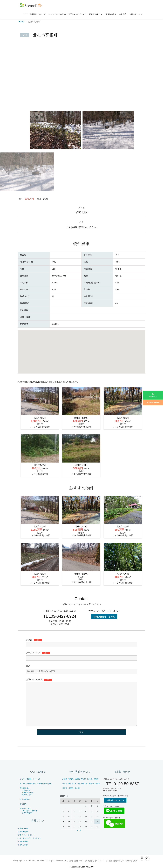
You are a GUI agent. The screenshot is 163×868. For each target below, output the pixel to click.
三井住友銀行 (23, 842)
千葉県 (71, 784)
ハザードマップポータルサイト (29, 838)
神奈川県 (84, 784)
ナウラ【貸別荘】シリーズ (35, 14)
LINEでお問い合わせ (29, 811)
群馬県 (96, 779)
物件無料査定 (111, 14)
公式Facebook (23, 828)
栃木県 (90, 779)
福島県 (77, 779)
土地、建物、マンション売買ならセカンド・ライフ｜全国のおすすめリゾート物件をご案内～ (104, 861)
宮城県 (71, 779)
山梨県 (98, 784)
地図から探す (27, 795)
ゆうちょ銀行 (23, 845)
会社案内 (123, 14)
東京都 (77, 784)
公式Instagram (27, 813)
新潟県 (91, 784)
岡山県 (77, 788)
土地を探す (26, 790)
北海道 (65, 779)
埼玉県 (65, 784)
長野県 (65, 788)
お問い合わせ (135, 14)
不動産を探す (95, 14)
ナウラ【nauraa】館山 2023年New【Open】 (67, 14)
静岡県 (71, 788)
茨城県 (83, 779)
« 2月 (79, 830)
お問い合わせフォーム (104, 617)
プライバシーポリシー (26, 835)
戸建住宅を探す (28, 793)
